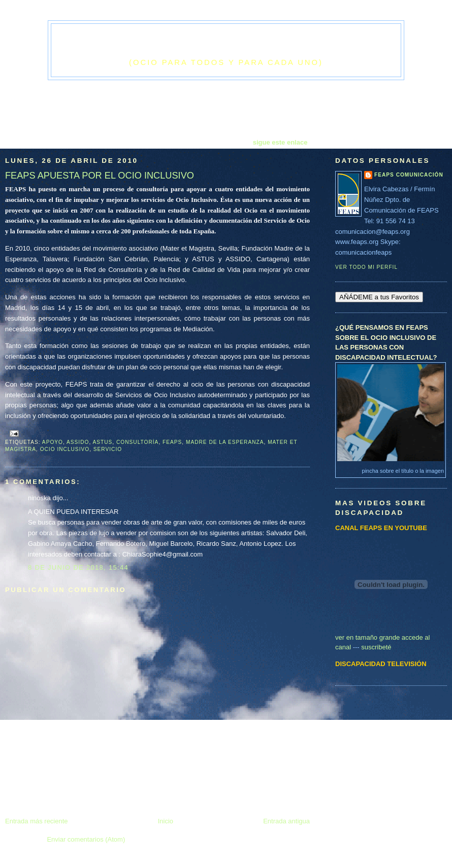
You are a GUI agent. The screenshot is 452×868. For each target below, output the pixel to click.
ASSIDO (78, 442)
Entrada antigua (286, 821)
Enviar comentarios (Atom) (86, 839)
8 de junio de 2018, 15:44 (78, 567)
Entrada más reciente (37, 821)
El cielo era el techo (226, 44)
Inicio (166, 821)
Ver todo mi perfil (366, 267)
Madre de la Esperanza (225, 442)
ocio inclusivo (65, 449)
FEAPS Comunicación (409, 175)
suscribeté (376, 647)
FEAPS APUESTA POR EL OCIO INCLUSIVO (100, 176)
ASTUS (103, 442)
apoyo (53, 442)
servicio (108, 449)
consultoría (137, 442)
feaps (172, 442)
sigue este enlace (280, 142)
